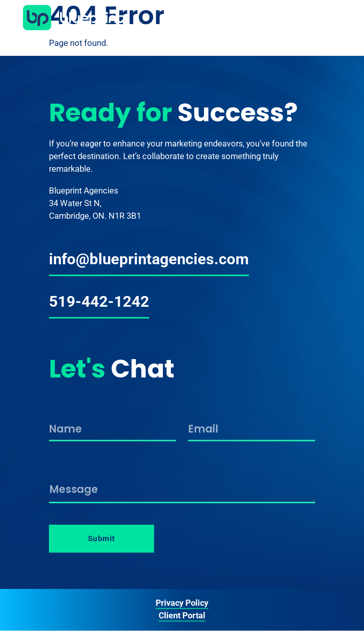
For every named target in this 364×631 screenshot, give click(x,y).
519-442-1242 (99, 302)
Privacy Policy (182, 603)
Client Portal (182, 616)
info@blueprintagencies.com (149, 259)
